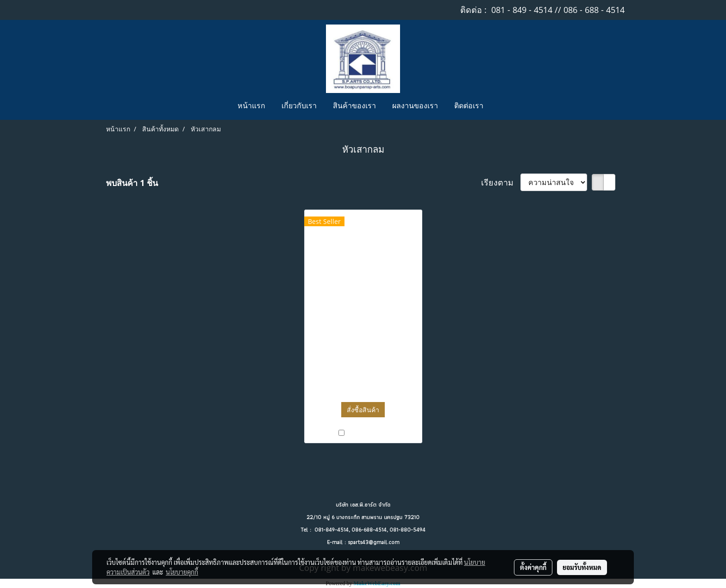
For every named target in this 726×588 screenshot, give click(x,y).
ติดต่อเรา (469, 106)
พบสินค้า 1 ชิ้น (132, 183)
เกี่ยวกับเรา (299, 106)
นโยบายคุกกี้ (182, 572)
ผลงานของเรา (415, 106)
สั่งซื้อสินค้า (363, 410)
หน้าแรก (251, 106)
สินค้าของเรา (354, 106)
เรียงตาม (501, 182)
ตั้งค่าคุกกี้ (533, 567)
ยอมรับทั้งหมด (582, 567)
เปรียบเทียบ (367, 433)
